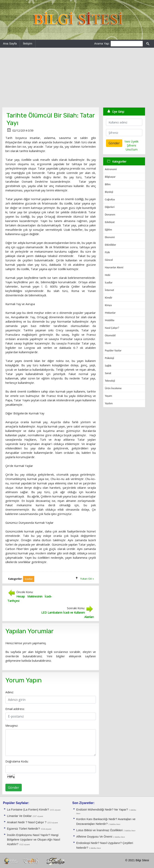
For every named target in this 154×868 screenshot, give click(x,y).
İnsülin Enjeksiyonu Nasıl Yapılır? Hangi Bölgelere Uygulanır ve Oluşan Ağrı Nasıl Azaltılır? (33, 840)
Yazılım (109, 403)
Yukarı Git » (87, 579)
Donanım (110, 215)
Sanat (108, 373)
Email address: (15, 709)
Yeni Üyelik (131, 141)
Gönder (14, 788)
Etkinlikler (110, 245)
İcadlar (109, 283)
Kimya (108, 305)
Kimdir (108, 298)
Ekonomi (110, 237)
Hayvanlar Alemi (114, 267)
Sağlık (108, 366)
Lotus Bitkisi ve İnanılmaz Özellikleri (100, 830)
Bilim (108, 184)
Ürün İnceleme (113, 388)
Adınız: (10, 692)
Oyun (108, 343)
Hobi (107, 275)
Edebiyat (110, 222)
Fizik (107, 252)
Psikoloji (109, 358)
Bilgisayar (110, 177)
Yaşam (108, 396)
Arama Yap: (102, 43)
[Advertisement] (77, 78)
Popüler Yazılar (113, 351)
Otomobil (110, 335)
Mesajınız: (12, 725)
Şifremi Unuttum (131, 147)
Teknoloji (110, 381)
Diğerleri (110, 207)
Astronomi (111, 169)
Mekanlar (110, 313)
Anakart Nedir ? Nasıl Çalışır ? (27, 822)
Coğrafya (110, 199)
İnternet (109, 290)
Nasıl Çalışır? (112, 328)
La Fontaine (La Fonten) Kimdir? (28, 810)
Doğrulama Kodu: (17, 761)
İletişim (28, 43)
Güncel (109, 260)
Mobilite (110, 320)
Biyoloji (109, 192)
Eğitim (108, 230)
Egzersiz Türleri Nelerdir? (23, 829)
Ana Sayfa (10, 43)
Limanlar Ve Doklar (19, 816)
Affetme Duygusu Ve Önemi (94, 837)
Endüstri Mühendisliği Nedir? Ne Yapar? (102, 810)
